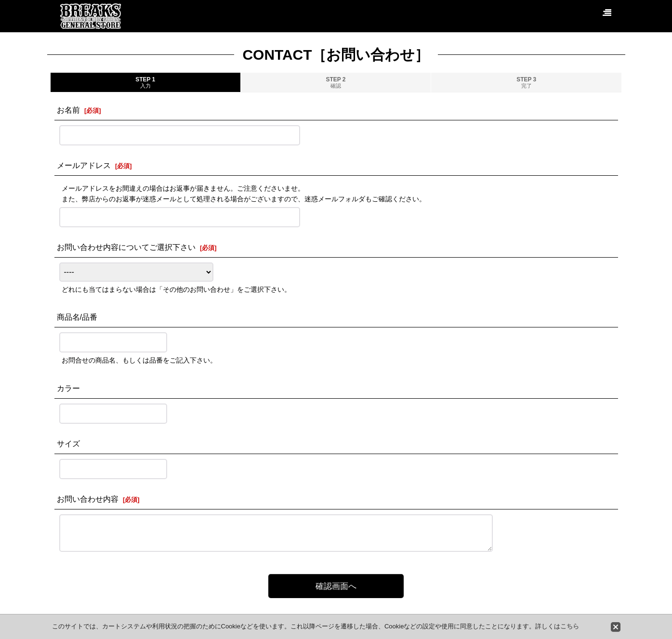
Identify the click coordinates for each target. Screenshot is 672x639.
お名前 (68, 110)
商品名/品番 (77, 317)
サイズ (68, 443)
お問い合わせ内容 (88, 499)
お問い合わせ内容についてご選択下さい (126, 247)
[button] (607, 13)
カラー (68, 388)
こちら (570, 626)
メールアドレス (84, 165)
